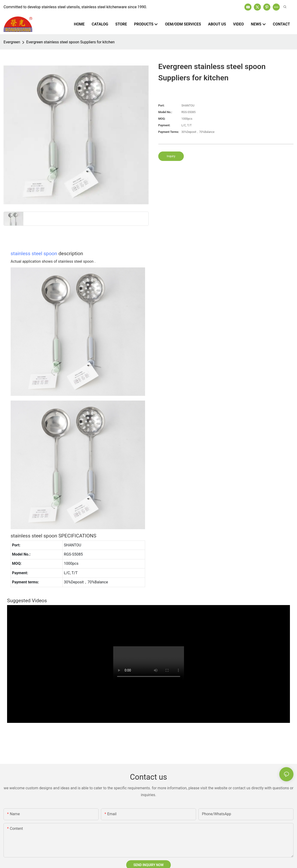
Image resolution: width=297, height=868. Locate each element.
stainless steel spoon (34, 254)
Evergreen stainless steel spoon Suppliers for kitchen (70, 42)
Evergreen (12, 42)
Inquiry (171, 156)
